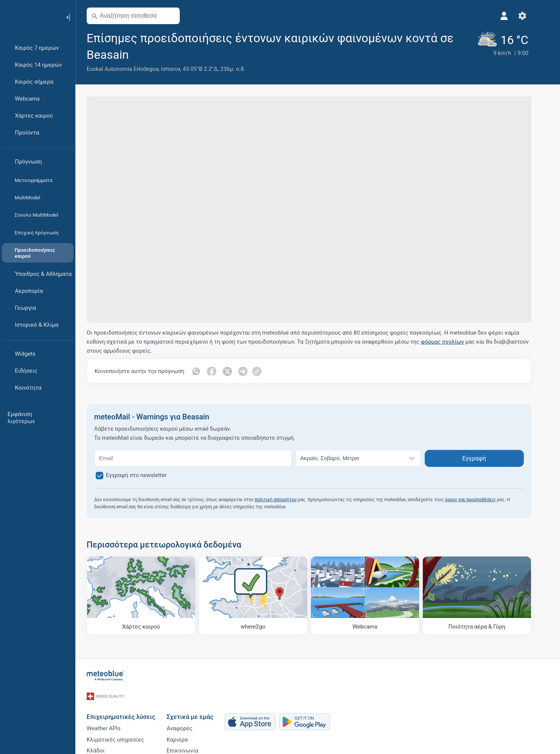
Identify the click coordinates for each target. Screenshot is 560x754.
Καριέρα (186, 735)
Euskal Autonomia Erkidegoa (131, 69)
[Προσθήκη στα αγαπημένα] (147, 54)
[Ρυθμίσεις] (531, 16)
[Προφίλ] (513, 16)
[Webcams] (374, 596)
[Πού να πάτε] (262, 596)
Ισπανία (179, 69)
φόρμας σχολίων (451, 342)
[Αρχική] (30, 17)
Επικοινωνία (191, 748)
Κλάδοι (104, 748)
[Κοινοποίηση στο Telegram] (252, 371)
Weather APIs (112, 723)
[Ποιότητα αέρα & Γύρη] (486, 596)
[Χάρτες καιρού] (150, 596)
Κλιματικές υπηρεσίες (124, 735)
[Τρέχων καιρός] (510, 52)
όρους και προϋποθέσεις (479, 500)
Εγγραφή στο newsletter (145, 475)
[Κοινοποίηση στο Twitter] (236, 371)
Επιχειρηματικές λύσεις (130, 710)
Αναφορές (188, 723)
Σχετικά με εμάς (199, 710)
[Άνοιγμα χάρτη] (179, 16)
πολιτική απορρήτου (285, 500)
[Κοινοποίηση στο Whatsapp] (205, 371)
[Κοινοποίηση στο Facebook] (220, 371)
